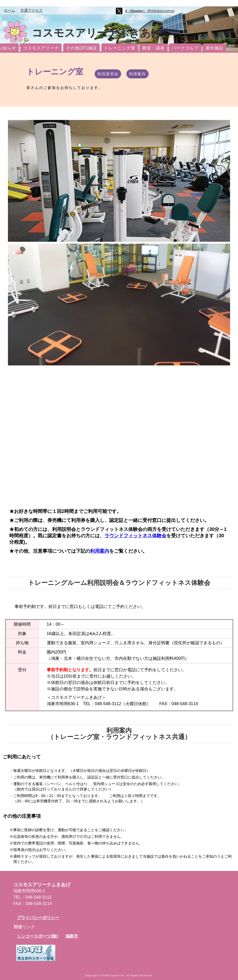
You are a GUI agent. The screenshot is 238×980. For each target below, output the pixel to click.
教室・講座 (154, 48)
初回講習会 (108, 74)
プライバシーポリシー (38, 918)
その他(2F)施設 (81, 48)
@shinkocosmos (150, 11)
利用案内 (138, 74)
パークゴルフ (185, 48)
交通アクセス (31, 10)
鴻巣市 (72, 936)
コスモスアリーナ (41, 48)
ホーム (10, 10)
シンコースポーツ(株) (37, 936)
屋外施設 (214, 48)
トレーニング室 (120, 48)
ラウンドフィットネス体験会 (135, 536)
